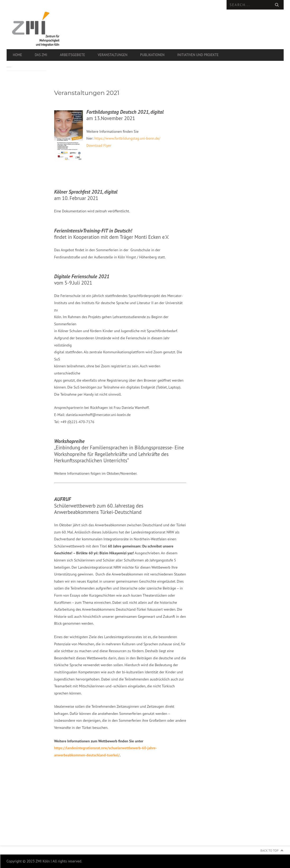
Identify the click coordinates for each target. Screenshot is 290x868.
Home (18, 55)
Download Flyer (99, 145)
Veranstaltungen (113, 55)
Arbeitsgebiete (72, 55)
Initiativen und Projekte (198, 55)
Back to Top (270, 850)
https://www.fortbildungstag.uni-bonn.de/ (127, 138)
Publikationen (152, 55)
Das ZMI (41, 55)
